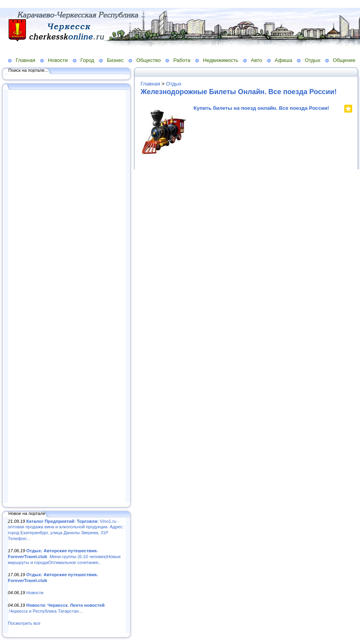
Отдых (312, 60)
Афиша (284, 60)
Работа (182, 60)
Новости (58, 60)
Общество (148, 60)
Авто (257, 60)
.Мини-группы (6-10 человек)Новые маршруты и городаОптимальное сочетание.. (64, 556)
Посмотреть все (24, 623)
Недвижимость (221, 60)
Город (87, 60)
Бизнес (115, 60)
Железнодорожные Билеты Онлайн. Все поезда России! (239, 92)
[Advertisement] (67, 297)
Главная (26, 60)
